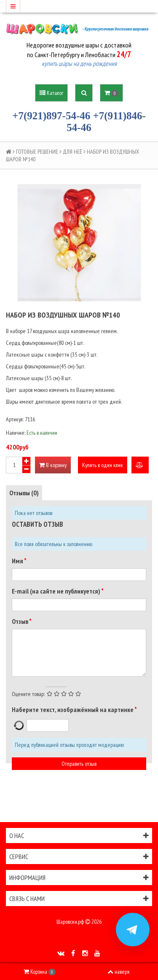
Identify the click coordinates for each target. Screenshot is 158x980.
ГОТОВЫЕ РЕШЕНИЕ (37, 152)
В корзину (53, 465)
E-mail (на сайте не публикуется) (56, 591)
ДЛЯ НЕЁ (72, 152)
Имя (18, 561)
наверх (119, 972)
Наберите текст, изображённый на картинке (73, 709)
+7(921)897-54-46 (51, 116)
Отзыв (20, 621)
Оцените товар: (28, 694)
